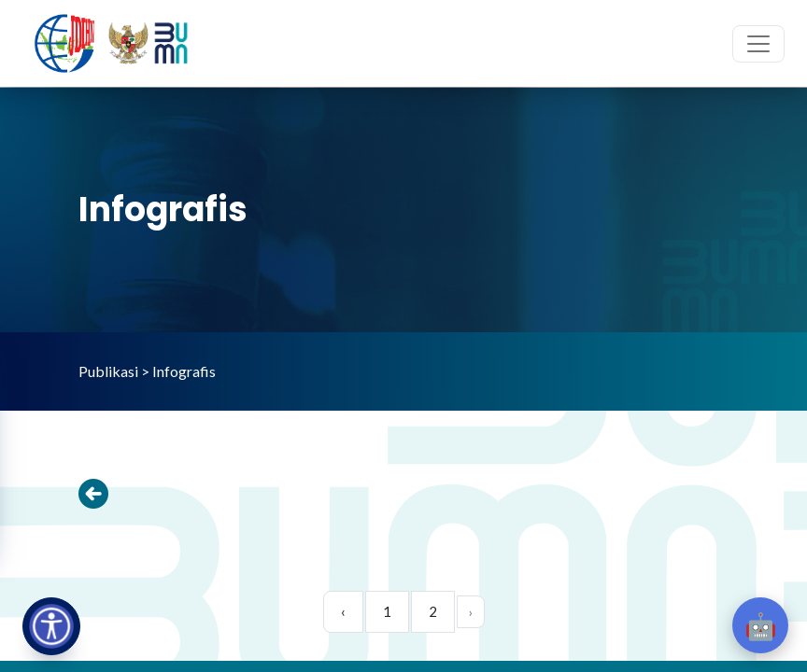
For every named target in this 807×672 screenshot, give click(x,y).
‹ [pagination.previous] (343, 611)
